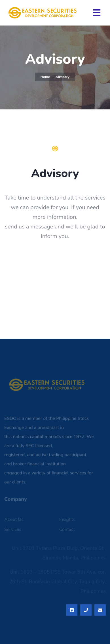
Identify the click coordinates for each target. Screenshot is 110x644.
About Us (14, 521)
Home (45, 77)
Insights (67, 521)
